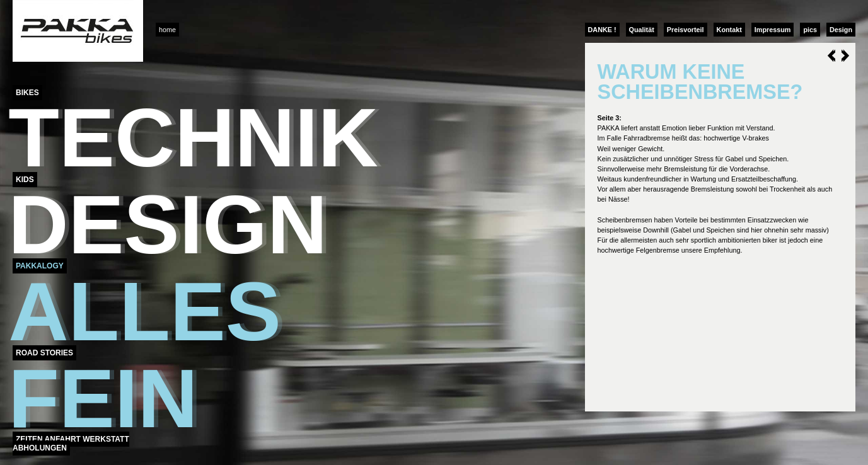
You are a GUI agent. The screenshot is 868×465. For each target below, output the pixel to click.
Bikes (27, 93)
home (167, 30)
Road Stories (44, 353)
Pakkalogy (40, 266)
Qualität (642, 30)
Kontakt (729, 30)
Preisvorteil (686, 30)
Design (841, 30)
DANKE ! (602, 30)
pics (810, 30)
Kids (25, 180)
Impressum (773, 30)
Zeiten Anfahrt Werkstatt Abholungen (71, 444)
